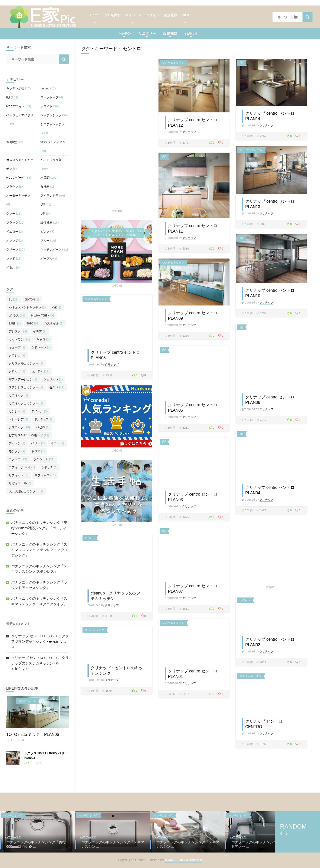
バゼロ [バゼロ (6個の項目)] (43, 428)
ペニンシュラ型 (51, 160)
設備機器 (170, 34)
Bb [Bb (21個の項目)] (14, 300)
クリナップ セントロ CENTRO (34, 636)
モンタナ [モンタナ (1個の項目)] (17, 451)
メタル (11, 268)
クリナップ (189, 132)
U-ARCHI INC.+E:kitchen (183, 860)
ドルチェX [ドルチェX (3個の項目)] (43, 420)
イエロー (12, 232)
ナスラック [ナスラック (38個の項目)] (19, 428)
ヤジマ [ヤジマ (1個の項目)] (38, 451)
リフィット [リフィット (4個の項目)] (19, 475)
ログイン (153, 15)
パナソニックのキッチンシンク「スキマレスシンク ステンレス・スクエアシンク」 (40, 550)
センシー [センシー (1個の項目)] (17, 412)
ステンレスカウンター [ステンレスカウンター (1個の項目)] (26, 388)
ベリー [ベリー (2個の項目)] (38, 443)
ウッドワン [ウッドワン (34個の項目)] (19, 340)
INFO (185, 17)
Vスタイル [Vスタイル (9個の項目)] (54, 324)
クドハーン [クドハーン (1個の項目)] (41, 348)
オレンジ (12, 241)
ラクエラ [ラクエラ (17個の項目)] (18, 459)
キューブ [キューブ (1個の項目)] (17, 348)
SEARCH (191, 34)
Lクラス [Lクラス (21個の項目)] (17, 316)
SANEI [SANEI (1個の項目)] (15, 324)
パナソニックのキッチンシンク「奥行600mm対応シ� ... (36, 844)
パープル (46, 259)
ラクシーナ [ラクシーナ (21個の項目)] (44, 459)
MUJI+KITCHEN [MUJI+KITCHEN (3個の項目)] (43, 316)
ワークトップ (49, 98)
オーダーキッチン (18, 196)
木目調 (45, 178)
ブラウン (12, 187)
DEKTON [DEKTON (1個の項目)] (32, 300)
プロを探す (112, 15)
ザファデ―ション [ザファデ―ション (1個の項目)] (23, 380)
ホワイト (46, 107)
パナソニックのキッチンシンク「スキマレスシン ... (113, 844)
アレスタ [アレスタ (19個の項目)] (18, 332)
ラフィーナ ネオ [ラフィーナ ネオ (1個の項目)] (22, 467)
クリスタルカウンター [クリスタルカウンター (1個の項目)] (26, 364)
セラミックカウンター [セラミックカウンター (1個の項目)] (26, 404)
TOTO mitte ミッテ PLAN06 (33, 734)
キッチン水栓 (15, 89)
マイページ (133, 17)
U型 (43, 214)
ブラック (12, 223)
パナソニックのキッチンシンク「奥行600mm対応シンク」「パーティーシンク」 (39, 528)
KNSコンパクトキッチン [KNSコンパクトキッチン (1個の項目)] (27, 308)
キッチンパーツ (51, 250)
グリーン (12, 250)
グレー (11, 214)
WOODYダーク (15, 178)
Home (95, 17)
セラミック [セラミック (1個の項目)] (18, 396)
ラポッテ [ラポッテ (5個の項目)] (49, 467)
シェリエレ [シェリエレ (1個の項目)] (53, 380)
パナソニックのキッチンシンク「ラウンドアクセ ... (263, 844)
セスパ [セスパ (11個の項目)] (57, 388)
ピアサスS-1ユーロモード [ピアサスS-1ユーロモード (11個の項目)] (29, 435)
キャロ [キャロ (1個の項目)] (43, 340)
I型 (8, 98)
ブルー (45, 241)
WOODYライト (15, 107)
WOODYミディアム (53, 142)
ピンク (45, 232)
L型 (43, 205)
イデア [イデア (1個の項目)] (40, 332)
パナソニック (13, 837)
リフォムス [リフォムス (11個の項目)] (45, 475)
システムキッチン (52, 125)
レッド (11, 259)
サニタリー (147, 34)
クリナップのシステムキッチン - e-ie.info (40, 663)
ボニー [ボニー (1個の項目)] (57, 443)
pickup (45, 89)
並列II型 (11, 142)
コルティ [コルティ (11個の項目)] (40, 372)
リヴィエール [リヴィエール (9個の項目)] (20, 483)
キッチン (124, 34)
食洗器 (45, 187)
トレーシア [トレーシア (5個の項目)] (18, 420)
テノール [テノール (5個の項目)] (39, 412)
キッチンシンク (51, 116)
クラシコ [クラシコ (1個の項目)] (17, 356)
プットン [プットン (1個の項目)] (17, 443)
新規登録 (170, 15)
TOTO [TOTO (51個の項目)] (33, 324)
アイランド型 (49, 196)
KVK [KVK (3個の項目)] (56, 308)
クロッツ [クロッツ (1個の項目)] (17, 372)
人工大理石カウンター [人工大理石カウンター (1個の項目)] (26, 491)
